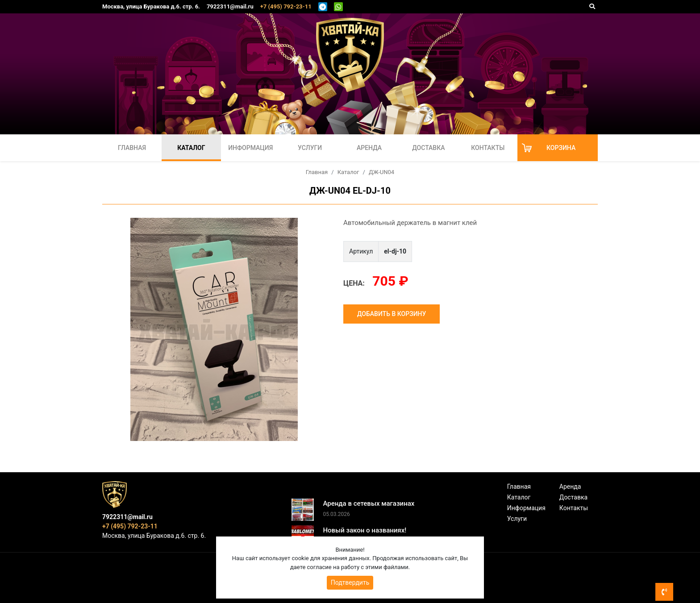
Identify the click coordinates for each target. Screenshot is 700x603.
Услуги (310, 148)
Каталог (191, 148)
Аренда (369, 148)
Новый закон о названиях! (365, 530)
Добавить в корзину (392, 314)
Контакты (488, 148)
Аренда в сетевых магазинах (369, 503)
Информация (250, 148)
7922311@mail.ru (230, 6)
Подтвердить (350, 582)
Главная (132, 148)
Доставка (428, 148)
